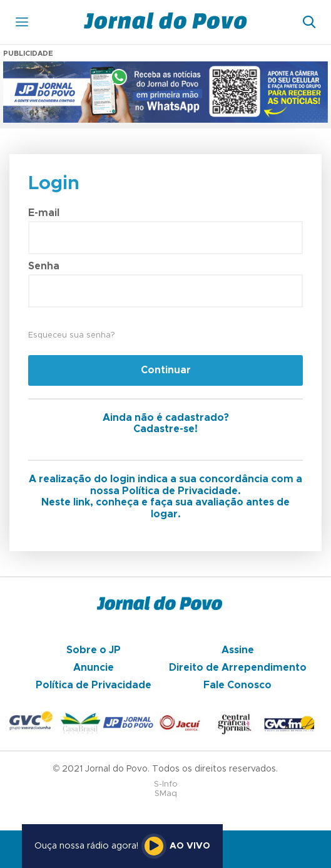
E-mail (44, 213)
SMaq (166, 794)
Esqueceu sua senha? (71, 335)
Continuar (166, 370)
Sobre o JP (94, 650)
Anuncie (94, 668)
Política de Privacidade (94, 685)
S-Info (166, 784)
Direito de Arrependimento (238, 668)
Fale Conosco (237, 685)
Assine (238, 650)
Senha (44, 266)
